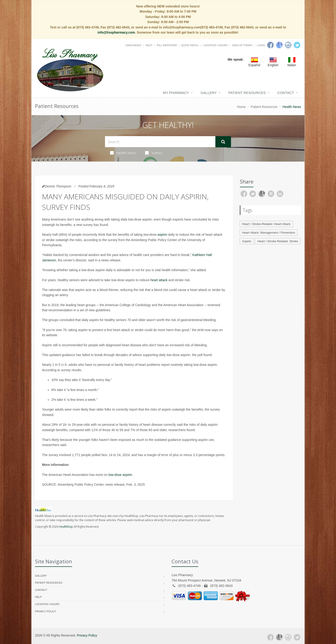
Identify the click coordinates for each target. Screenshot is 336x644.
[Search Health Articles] (160, 142)
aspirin (162, 235)
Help (149, 45)
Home (241, 107)
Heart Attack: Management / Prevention (269, 233)
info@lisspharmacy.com (116, 32)
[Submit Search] (223, 142)
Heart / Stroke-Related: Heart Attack (266, 224)
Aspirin (247, 241)
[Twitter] (297, 45)
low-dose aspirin (120, 475)
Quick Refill (190, 45)
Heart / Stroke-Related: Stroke (278, 241)
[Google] (279, 45)
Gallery (209, 93)
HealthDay (66, 527)
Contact (286, 93)
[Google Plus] (279, 637)
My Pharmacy (176, 93)
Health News (123, 153)
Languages (133, 45)
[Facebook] (270, 45)
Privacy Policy (46, 611)
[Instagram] (288, 45)
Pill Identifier (167, 45)
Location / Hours (215, 45)
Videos (154, 153)
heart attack (159, 280)
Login (261, 45)
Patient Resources (247, 93)
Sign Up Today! (242, 45)
